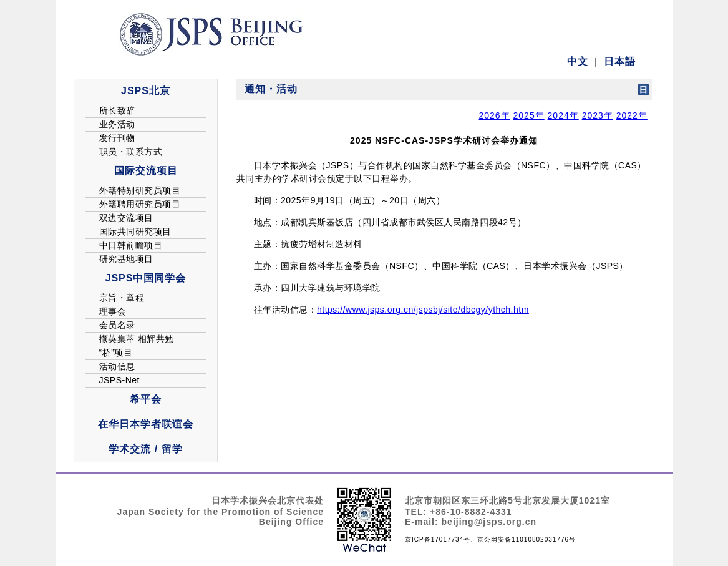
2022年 (632, 115)
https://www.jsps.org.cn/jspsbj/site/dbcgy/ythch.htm (423, 310)
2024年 (563, 115)
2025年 (529, 115)
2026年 (494, 115)
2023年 (598, 115)
